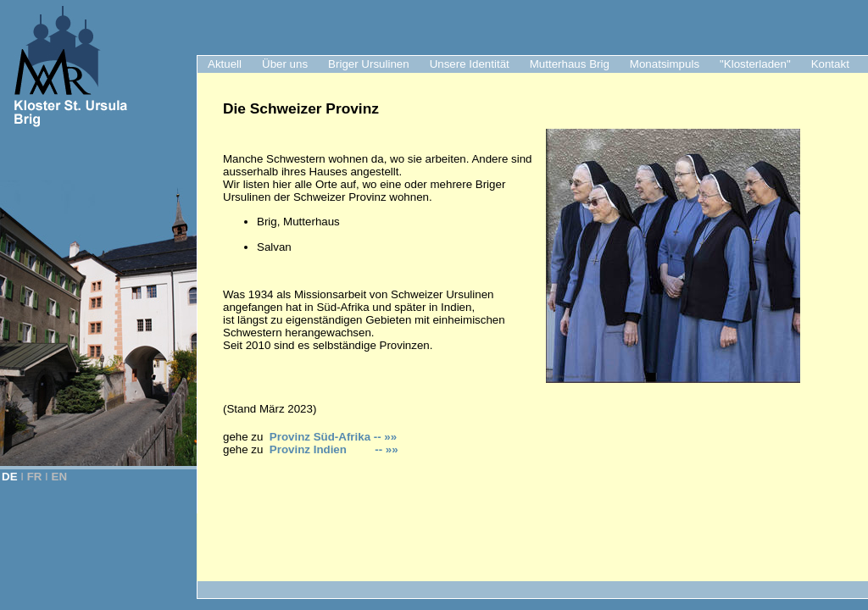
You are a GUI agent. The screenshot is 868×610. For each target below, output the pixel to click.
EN (60, 477)
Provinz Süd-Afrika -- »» (333, 437)
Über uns (285, 64)
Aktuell (225, 64)
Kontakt (830, 64)
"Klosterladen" (755, 64)
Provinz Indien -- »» (334, 449)
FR (35, 477)
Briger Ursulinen (369, 64)
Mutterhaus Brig (570, 64)
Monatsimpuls (665, 64)
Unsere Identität (470, 64)
